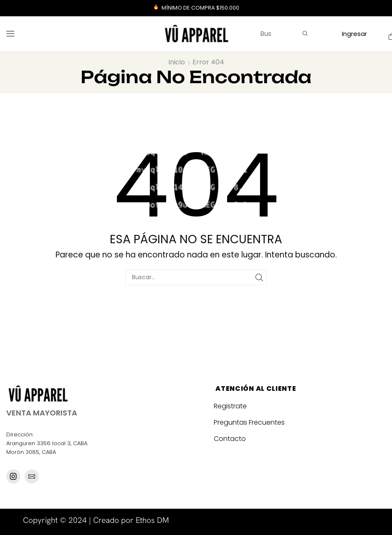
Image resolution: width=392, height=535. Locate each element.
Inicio (177, 62)
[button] (10, 34)
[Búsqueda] (305, 34)
